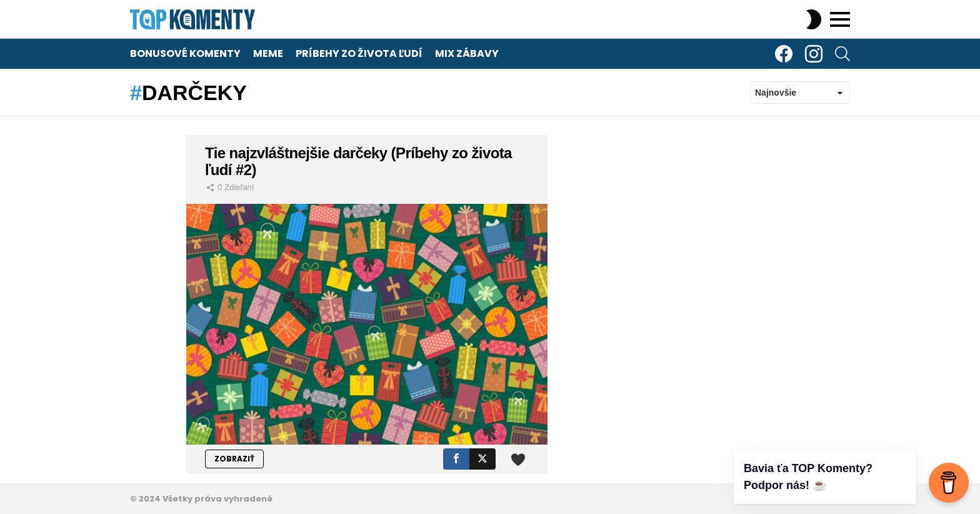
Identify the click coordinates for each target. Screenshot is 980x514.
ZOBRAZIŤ (234, 459)
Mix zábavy (467, 53)
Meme (268, 53)
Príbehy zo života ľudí (359, 53)
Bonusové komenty (185, 53)
